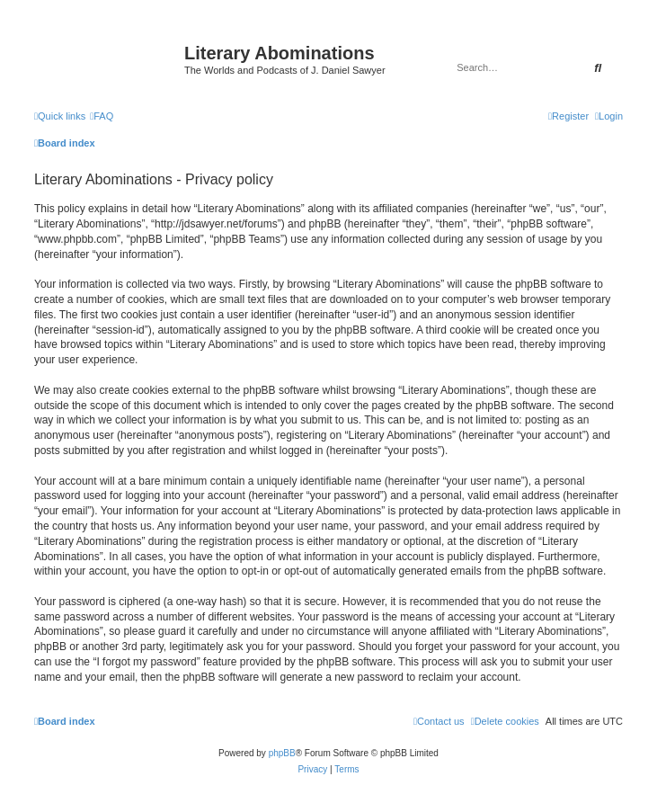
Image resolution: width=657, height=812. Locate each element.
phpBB (282, 753)
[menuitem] (102, 116)
